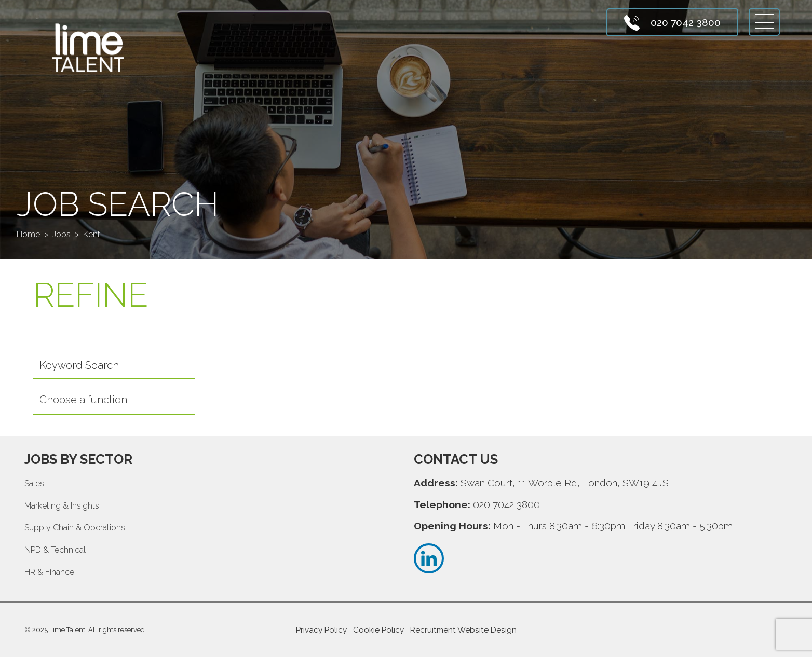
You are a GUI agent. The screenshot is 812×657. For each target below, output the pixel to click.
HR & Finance (49, 572)
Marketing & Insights (62, 506)
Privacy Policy (321, 630)
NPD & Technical (55, 550)
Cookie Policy (378, 630)
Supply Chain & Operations (75, 528)
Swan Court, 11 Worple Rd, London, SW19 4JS (565, 483)
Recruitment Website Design (463, 630)
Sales (34, 483)
